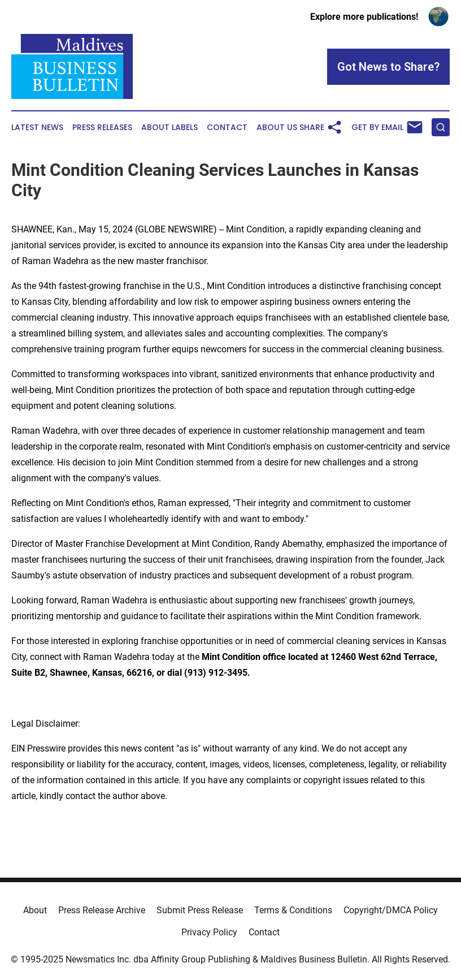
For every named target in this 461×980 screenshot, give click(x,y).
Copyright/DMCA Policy (391, 910)
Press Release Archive (102, 910)
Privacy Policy (209, 932)
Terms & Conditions (293, 910)
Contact (227, 128)
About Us (277, 128)
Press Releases (102, 128)
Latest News (37, 128)
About (35, 910)
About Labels (169, 128)
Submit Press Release (200, 910)
